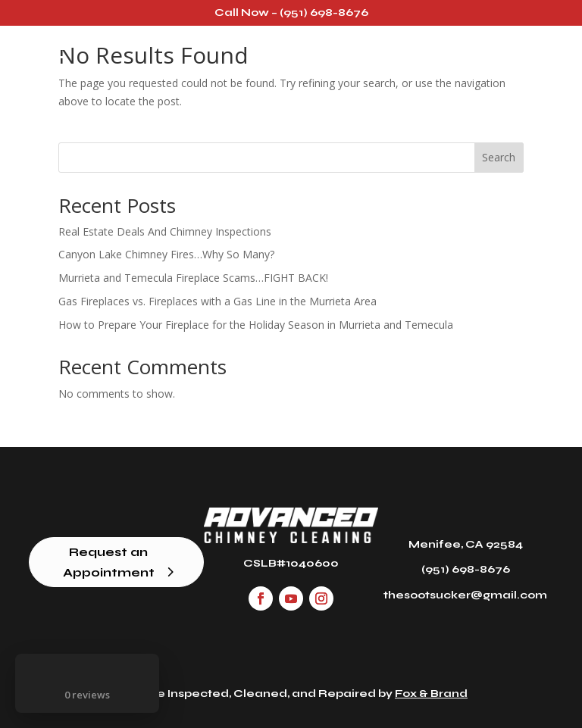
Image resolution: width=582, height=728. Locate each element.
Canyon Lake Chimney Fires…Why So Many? (166, 254)
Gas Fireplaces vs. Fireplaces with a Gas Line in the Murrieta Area (217, 301)
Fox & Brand (431, 694)
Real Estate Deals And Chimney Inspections (165, 231)
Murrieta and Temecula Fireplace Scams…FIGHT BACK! (193, 278)
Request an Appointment (109, 562)
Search (499, 157)
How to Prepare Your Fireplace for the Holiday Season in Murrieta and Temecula (256, 325)
